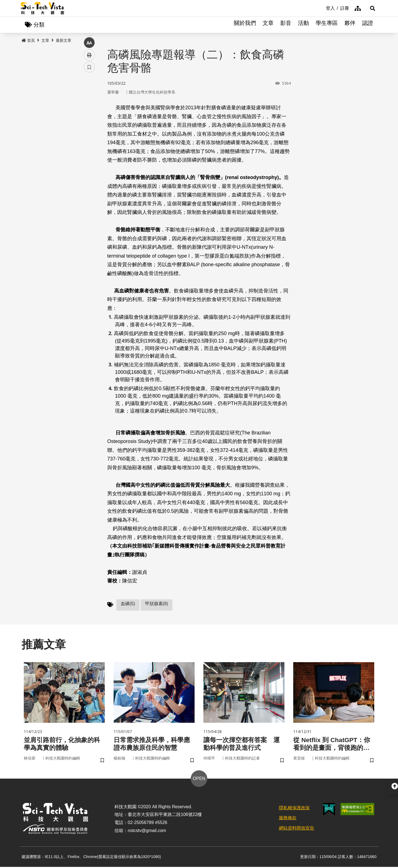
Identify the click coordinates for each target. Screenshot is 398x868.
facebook (89, 106)
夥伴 (350, 25)
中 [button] (89, 142)
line (87, 130)
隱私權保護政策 (294, 809)
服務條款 (288, 819)
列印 (89, 154)
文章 (268, 25)
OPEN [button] (199, 780)
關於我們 (245, 25)
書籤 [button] (89, 167)
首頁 (28, 41)
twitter (89, 118)
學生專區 (327, 25)
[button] (370, 8)
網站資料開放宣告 (297, 829)
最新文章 (64, 41)
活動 (303, 25)
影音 (286, 25)
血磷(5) (128, 604)
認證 (368, 25)
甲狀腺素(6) (157, 604)
